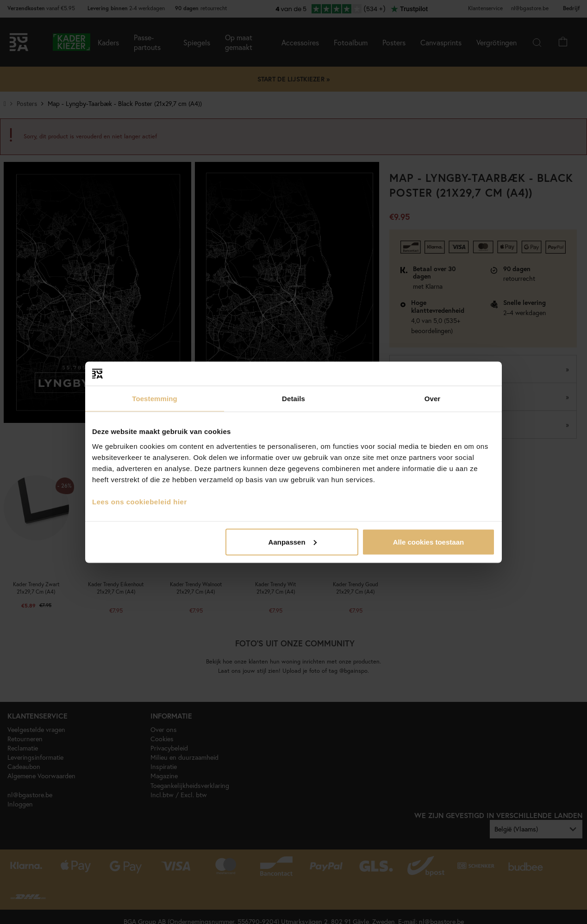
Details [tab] (293, 399)
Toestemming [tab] (155, 399)
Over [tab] (433, 399)
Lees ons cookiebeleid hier (140, 501)
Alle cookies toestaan (428, 542)
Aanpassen (293, 542)
